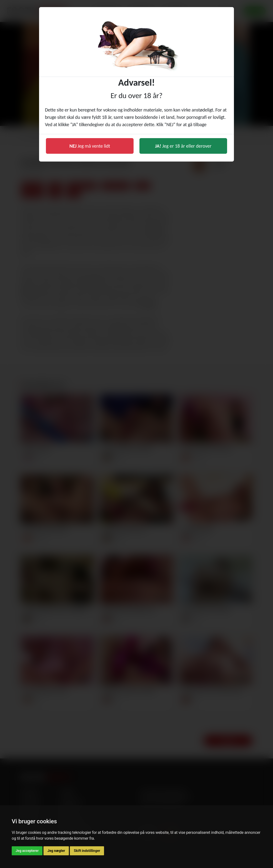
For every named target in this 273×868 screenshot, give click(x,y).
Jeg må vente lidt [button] (90, 146)
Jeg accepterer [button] (27, 851)
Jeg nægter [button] (56, 851)
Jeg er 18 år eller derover (183, 146)
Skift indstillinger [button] (87, 851)
